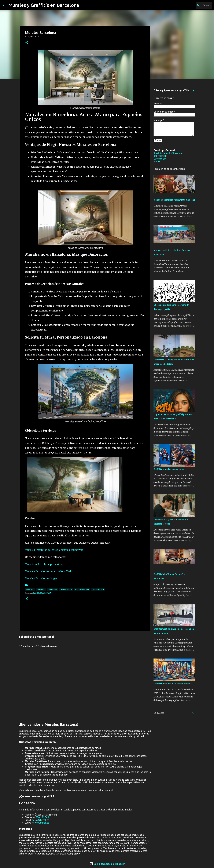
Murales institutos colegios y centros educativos (54, 550)
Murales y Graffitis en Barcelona (44, 5)
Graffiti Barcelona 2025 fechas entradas (173, 684)
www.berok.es (42, 823)
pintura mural (82, 589)
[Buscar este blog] (196, 5)
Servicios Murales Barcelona (168, 153)
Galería (157, 162)
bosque (30, 589)
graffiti (41, 589)
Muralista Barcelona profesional (45, 564)
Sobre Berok (160, 156)
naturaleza (66, 589)
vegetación (98, 589)
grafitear (53, 589)
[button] (27, 42)
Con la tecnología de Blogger (107, 864)
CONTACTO (160, 159)
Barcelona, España (42, 593)
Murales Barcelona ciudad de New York (48, 571)
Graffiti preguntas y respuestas (169, 469)
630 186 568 (42, 817)
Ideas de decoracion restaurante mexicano (174, 200)
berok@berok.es (41, 820)
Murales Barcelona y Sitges (41, 578)
